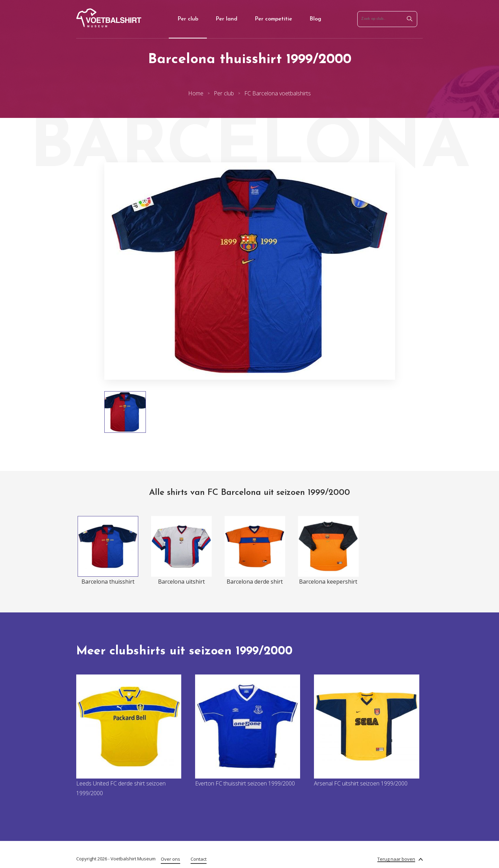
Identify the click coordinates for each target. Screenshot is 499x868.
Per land (226, 19)
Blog (315, 19)
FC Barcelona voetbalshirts (278, 93)
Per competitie (273, 19)
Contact (199, 859)
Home (196, 93)
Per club (188, 19)
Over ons (170, 859)
